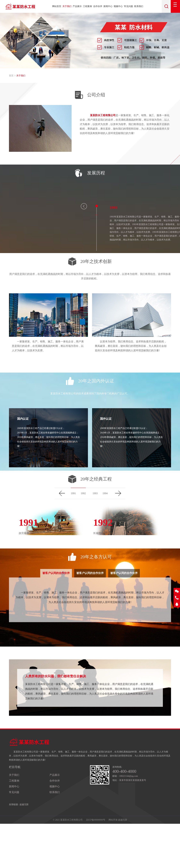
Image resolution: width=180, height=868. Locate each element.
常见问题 (128, 6)
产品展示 (77, 6)
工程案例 (87, 6)
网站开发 (113, 863)
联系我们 (139, 6)
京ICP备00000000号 (96, 863)
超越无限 (24, 847)
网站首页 (57, 6)
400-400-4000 (126, 814)
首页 (11, 76)
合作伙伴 (98, 6)
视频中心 (118, 6)
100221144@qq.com (129, 819)
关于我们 (67, 6)
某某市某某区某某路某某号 (133, 823)
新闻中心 (108, 6)
